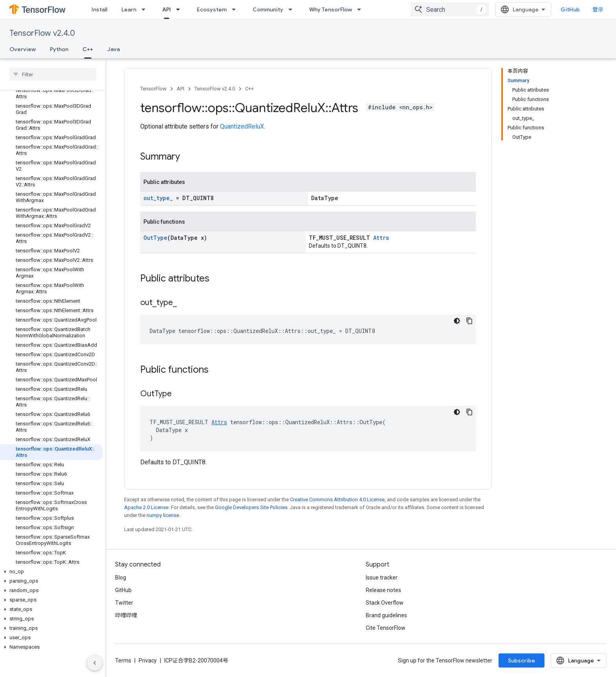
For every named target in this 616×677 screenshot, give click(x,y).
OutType (155, 238)
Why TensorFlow (331, 9)
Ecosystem (212, 9)
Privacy (148, 660)
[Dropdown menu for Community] (293, 9)
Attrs (381, 238)
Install (99, 9)
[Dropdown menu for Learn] (146, 9)
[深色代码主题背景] (457, 321)
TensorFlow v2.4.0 (42, 33)
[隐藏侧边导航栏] (95, 663)
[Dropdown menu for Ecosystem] (236, 9)
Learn (129, 9)
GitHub (570, 9)
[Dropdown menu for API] (180, 9)
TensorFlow (153, 89)
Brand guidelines (386, 615)
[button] (51, 572)
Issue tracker (382, 578)
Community (268, 9)
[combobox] (450, 9)
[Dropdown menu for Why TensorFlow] (361, 9)
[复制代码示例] (469, 321)
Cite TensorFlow (386, 628)
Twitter (124, 603)
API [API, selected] (167, 9)
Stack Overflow (385, 603)
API (181, 89)
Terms (123, 660)
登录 (598, 9)
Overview (23, 49)
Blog (121, 578)
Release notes (383, 590)
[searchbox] (53, 74)
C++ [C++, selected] (88, 49)
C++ (249, 89)
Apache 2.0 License (146, 507)
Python (59, 49)
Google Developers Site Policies (251, 507)
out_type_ (158, 198)
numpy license (163, 515)
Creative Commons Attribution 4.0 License (337, 499)
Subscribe (522, 660)
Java (114, 49)
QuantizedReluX (242, 126)
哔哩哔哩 (126, 615)
